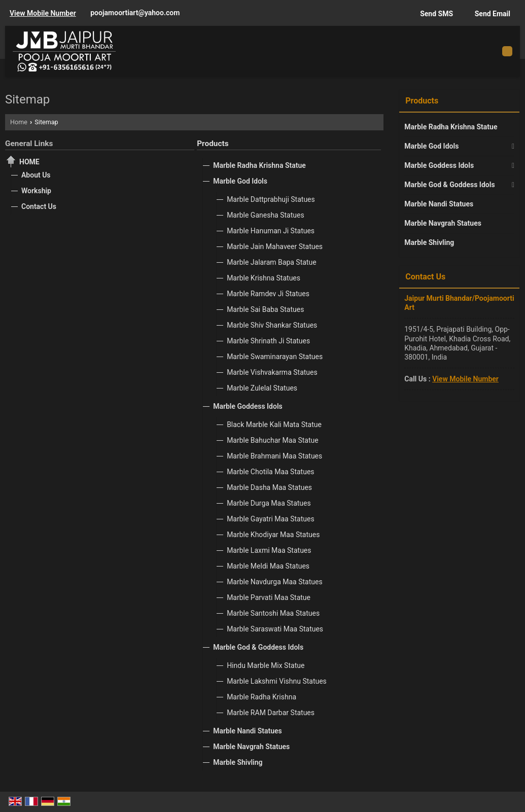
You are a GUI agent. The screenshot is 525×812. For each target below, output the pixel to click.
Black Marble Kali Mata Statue (274, 425)
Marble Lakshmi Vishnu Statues (277, 681)
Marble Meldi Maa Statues (268, 566)
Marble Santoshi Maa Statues (273, 613)
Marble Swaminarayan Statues (275, 357)
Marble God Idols (240, 181)
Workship (36, 191)
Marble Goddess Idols (248, 406)
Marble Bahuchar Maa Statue (273, 440)
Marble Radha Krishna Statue (259, 165)
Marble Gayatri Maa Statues (271, 519)
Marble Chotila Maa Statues (270, 472)
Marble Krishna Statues (264, 278)
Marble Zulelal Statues (262, 388)
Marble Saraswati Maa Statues (275, 629)
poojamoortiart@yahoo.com (135, 13)
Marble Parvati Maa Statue (269, 597)
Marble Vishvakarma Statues (272, 372)
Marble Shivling (238, 762)
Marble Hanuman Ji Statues (271, 231)
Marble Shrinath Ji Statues (268, 341)
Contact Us (39, 206)
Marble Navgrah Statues (251, 747)
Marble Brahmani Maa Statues (274, 456)
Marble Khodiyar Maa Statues (273, 535)
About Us (36, 175)
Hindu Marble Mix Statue (266, 665)
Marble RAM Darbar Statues (271, 713)
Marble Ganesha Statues (266, 215)
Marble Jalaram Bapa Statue (271, 262)
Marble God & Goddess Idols (258, 647)
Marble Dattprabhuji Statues (271, 199)
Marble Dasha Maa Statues (269, 487)
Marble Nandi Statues (248, 731)
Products (213, 144)
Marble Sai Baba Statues (265, 309)
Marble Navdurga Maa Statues (275, 582)
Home (19, 122)
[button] (43, 13)
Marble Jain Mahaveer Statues (275, 246)
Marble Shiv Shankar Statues (272, 325)
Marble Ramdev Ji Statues (268, 294)
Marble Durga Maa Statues (269, 503)
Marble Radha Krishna (261, 697)
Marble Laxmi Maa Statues (269, 550)
